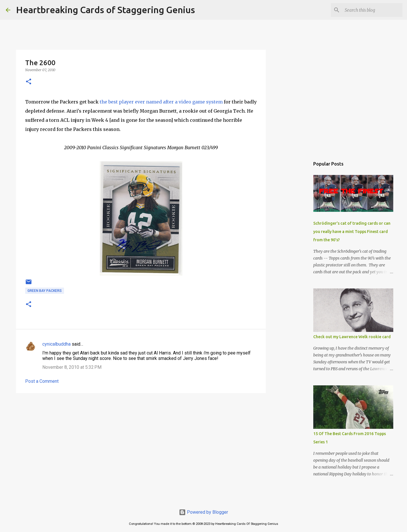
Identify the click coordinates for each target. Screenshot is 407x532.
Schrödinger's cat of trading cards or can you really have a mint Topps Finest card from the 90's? (352, 232)
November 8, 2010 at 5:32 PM (72, 367)
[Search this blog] (372, 10)
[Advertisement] (141, 442)
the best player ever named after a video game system (161, 102)
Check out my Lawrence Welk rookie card (352, 337)
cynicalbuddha (56, 344)
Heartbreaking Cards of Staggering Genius (105, 10)
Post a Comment (42, 381)
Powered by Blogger (203, 512)
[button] (29, 82)
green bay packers (45, 291)
